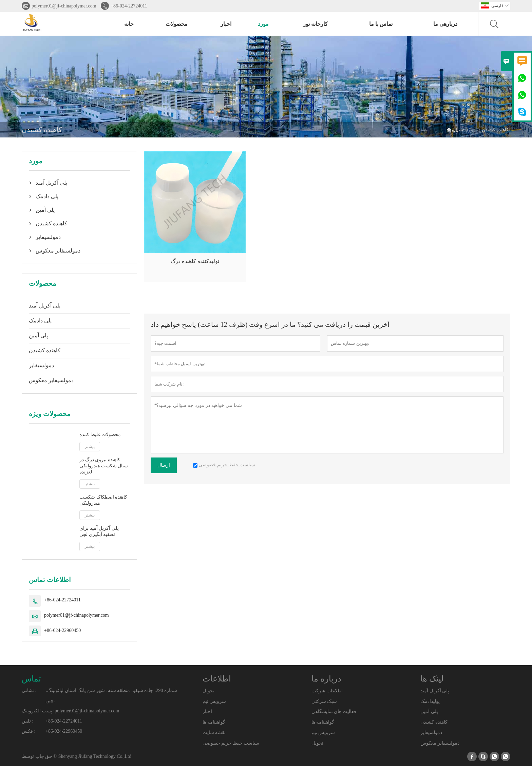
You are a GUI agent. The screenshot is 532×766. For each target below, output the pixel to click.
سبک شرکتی (324, 701)
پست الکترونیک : (38, 711)
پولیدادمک (430, 701)
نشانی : (29, 690)
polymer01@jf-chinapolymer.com (64, 6)
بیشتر (90, 447)
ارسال (164, 465)
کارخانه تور (315, 24)
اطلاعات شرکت (327, 691)
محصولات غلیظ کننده (100, 435)
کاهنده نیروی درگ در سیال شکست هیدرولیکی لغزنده (104, 466)
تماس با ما (381, 24)
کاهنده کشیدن (51, 223)
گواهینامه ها (214, 722)
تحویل (208, 691)
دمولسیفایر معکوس (58, 251)
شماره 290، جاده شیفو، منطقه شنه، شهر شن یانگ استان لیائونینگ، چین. (111, 696)
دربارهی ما (445, 24)
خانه (129, 24)
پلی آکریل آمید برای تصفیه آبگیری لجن (99, 531)
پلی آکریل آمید (51, 183)
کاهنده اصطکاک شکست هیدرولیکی (103, 500)
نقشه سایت (214, 733)
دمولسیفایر (48, 237)
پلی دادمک (47, 196)
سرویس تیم (214, 701)
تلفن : (27, 721)
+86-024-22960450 (62, 630)
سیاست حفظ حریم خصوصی (231, 743)
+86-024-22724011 (129, 6)
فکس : (28, 731)
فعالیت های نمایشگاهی (334, 712)
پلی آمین (45, 210)
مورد (263, 24)
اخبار (226, 24)
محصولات (177, 24)
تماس (31, 679)
